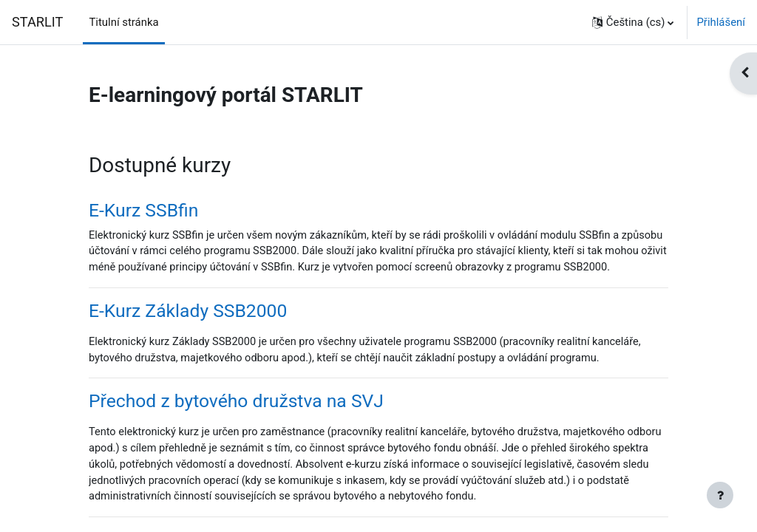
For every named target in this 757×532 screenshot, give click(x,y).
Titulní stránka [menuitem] (123, 22)
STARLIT (37, 22)
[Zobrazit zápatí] (720, 495)
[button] (633, 22)
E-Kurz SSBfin (143, 210)
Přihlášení (721, 22)
